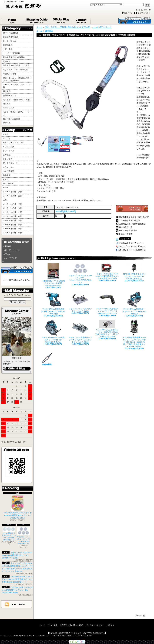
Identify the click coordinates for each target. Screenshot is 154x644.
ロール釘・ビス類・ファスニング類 (17, 86)
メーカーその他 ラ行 (12, 229)
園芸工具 (7, 104)
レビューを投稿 (126, 234)
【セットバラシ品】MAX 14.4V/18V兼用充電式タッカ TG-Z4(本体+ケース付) (17, 555)
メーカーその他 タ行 (12, 208)
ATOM (22, 604)
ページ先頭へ (140, 615)
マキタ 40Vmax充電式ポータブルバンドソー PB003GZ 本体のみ (134, 303)
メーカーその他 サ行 (12, 204)
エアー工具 (8, 49)
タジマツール (9, 151)
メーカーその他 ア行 (12, 192)
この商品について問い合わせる (132, 224)
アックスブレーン (10, 163)
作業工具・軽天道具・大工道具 (16, 65)
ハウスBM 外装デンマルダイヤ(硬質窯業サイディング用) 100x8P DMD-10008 (17, 590)
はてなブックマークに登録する (132, 250)
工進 (5, 200)
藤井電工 (7, 175)
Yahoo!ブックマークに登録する (132, 246)
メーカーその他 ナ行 (12, 212)
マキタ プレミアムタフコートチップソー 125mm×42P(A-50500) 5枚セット (80, 273)
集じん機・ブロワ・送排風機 (15, 70)
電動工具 (7, 62)
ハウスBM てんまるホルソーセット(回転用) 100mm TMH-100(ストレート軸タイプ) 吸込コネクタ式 (107, 329)
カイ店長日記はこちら (17, 369)
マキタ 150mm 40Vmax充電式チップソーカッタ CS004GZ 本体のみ (53, 332)
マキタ (6, 134)
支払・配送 (53, 625)
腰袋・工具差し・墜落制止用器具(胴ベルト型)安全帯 (17, 79)
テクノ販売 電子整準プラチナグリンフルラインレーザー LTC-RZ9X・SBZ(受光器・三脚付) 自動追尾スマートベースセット (134, 334)
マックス (7, 138)
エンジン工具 (9, 108)
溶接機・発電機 (10, 74)
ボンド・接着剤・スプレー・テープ (17, 113)
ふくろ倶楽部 (9, 171)
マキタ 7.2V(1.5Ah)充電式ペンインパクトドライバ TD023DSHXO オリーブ (107, 303)
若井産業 (7, 155)
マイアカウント (144, 13)
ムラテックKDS (10, 167)
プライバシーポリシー (95, 625)
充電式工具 (8, 45)
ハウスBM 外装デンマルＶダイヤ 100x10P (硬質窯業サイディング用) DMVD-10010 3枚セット (17, 579)
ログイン (129, 13)
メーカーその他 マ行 (12, 220)
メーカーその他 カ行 (12, 196)
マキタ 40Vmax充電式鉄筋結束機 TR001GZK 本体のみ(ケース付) (53, 303)
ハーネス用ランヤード (102, 27)
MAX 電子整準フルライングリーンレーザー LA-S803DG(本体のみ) (134, 272)
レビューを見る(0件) (128, 231)
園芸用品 (7, 91)
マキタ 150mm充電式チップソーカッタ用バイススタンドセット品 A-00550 (80, 332)
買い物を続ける (126, 227)
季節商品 (7, 123)
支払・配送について (37, 20)
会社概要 (7, 246)
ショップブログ (61, 20)
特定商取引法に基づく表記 (71, 625)
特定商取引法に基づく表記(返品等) (134, 217)
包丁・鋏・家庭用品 (11, 119)
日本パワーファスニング (13, 143)
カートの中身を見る (17, 269)
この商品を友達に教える (130, 220)
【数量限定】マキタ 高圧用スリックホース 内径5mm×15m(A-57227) (53, 275)
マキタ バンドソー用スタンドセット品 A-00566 (80, 302)
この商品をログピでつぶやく (131, 243)
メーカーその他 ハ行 (12, 216)
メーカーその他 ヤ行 (12, 225)
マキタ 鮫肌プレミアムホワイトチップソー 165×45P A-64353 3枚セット (9, 534)
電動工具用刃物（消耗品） (14, 57)
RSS (14, 604)
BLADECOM (8, 184)
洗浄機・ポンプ (10, 96)
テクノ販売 (8, 159)
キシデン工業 (9, 147)
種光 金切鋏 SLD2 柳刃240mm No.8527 (47, 359)
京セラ (6, 179)
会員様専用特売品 (10, 37)
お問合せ (82, 20)
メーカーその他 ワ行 (12, 233)
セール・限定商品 (10, 33)
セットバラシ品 (10, 41)
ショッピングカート (135, 20)
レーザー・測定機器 (11, 53)
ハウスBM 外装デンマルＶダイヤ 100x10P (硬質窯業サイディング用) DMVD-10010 (17, 507)
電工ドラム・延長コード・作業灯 (17, 100)
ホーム (13, 20)
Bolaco (6, 188)
